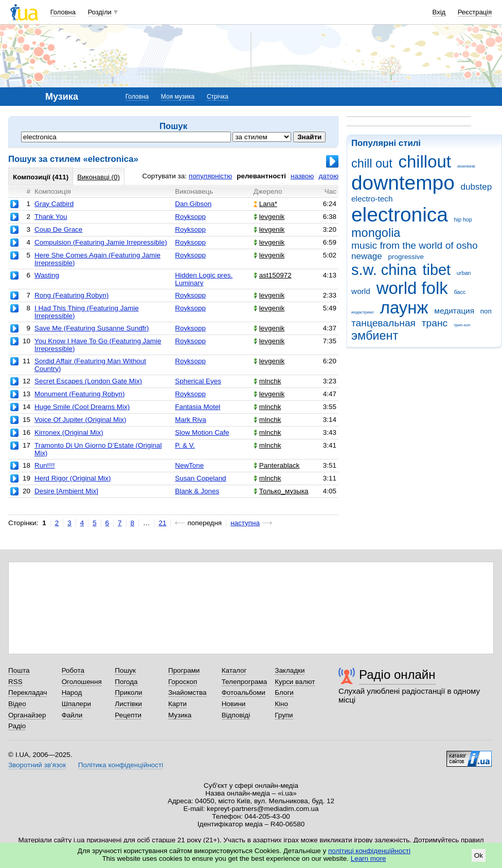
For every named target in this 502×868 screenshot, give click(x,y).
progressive (406, 257)
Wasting (47, 275)
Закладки (290, 670)
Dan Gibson (193, 204)
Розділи (100, 12)
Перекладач (28, 692)
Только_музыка (281, 491)
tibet (437, 270)
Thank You (51, 217)
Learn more (369, 858)
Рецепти (128, 715)
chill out (372, 163)
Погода (126, 682)
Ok (479, 855)
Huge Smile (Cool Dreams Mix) (82, 407)
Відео (17, 704)
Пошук (125, 670)
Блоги (284, 692)
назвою (302, 176)
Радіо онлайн (397, 675)
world (361, 291)
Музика (180, 715)
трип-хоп (462, 325)
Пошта (19, 670)
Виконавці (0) (98, 177)
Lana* (265, 204)
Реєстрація (475, 12)
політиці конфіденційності (369, 851)
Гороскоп (183, 682)
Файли (72, 715)
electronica (400, 215)
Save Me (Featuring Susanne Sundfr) (92, 328)
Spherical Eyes (198, 381)
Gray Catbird (54, 204)
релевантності (261, 176)
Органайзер (27, 715)
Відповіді (236, 715)
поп (486, 311)
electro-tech (372, 199)
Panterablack (276, 465)
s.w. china (384, 270)
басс (460, 292)
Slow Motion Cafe (202, 432)
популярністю (210, 176)
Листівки (128, 704)
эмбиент (375, 336)
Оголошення (82, 682)
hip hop (463, 219)
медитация (454, 311)
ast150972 (273, 275)
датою (328, 176)
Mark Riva (190, 420)
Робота (73, 670)
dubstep (476, 187)
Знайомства (187, 692)
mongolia (376, 233)
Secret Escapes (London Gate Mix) (88, 381)
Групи (284, 715)
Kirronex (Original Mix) (69, 432)
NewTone (189, 465)
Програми (184, 670)
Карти (177, 704)
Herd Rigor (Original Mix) (73, 478)
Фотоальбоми (244, 692)
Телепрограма (245, 682)
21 (163, 523)
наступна (245, 523)
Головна (63, 12)
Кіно (281, 704)
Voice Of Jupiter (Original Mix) (80, 420)
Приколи (128, 692)
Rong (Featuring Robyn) (71, 295)
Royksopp (190, 217)
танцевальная (383, 323)
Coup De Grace (58, 229)
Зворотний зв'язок (37, 765)
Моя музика (178, 97)
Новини (234, 704)
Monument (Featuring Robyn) (80, 394)
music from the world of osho (415, 245)
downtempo (403, 183)
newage (367, 256)
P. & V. (185, 445)
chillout (424, 162)
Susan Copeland (200, 478)
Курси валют (295, 682)
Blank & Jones (197, 491)
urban (464, 273)
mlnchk (267, 381)
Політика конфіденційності (121, 765)
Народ (72, 692)
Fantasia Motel (198, 407)
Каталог (234, 670)
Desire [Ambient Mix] (66, 491)
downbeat (466, 166)
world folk (412, 288)
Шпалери (76, 704)
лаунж (404, 308)
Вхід (439, 12)
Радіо (17, 726)
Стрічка (218, 97)
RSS (15, 682)
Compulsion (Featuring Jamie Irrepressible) (101, 242)
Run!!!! (45, 465)
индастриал (363, 312)
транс (435, 323)
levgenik (269, 217)
